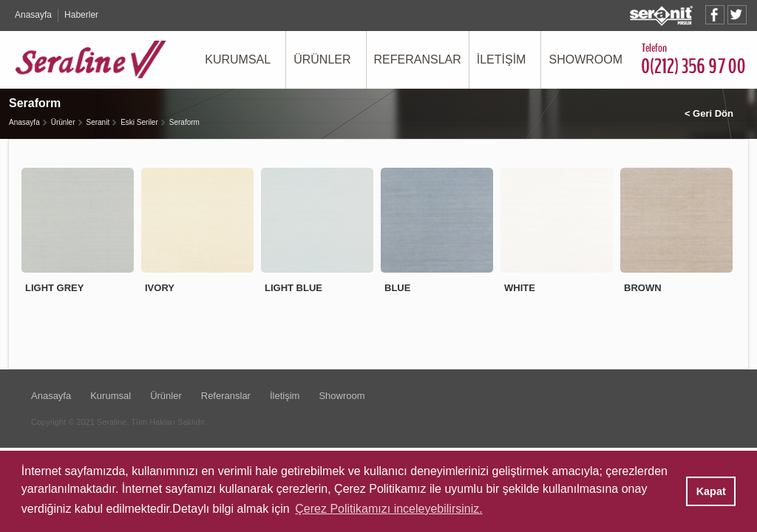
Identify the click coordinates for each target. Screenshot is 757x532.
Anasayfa (33, 15)
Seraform (184, 122)
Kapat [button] (711, 491)
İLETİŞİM (502, 59)
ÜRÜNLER (322, 59)
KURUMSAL (238, 59)
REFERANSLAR (418, 59)
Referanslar (226, 396)
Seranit (98, 122)
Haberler (81, 15)
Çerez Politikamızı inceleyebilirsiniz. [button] (388, 509)
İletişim (285, 396)
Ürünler (63, 122)
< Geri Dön (709, 113)
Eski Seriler (139, 122)
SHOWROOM (585, 59)
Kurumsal (111, 396)
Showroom (342, 396)
